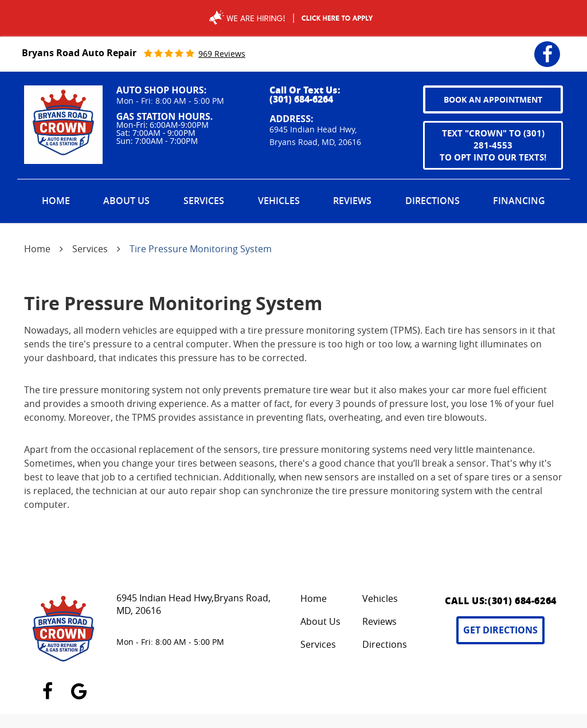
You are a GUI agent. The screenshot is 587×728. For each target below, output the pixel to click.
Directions (433, 201)
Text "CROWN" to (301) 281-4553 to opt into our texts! (493, 145)
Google (79, 685)
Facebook (547, 47)
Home (56, 201)
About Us (126, 201)
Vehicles (279, 201)
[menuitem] (56, 201)
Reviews (352, 201)
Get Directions (500, 630)
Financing (519, 201)
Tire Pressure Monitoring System (201, 249)
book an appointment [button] (493, 99)
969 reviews (222, 54)
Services (204, 201)
